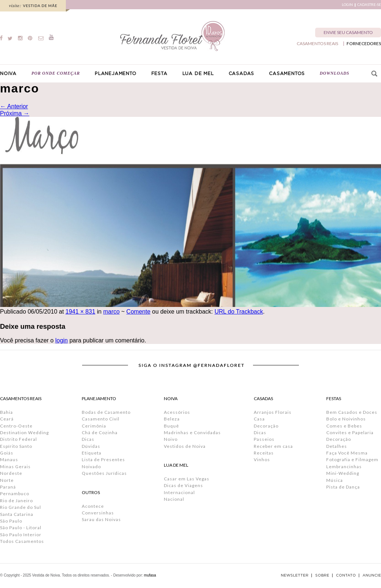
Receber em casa (273, 446)
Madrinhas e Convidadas (192, 432)
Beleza (172, 419)
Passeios (264, 439)
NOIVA (8, 74)
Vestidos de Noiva (185, 446)
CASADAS (242, 74)
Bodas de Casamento (106, 412)
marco (111, 312)
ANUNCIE (372, 575)
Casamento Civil (101, 419)
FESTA (159, 74)
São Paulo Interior (21, 535)
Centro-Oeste (16, 426)
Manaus (9, 459)
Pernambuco (15, 494)
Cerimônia (94, 426)
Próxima (15, 113)
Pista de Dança (343, 487)
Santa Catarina (17, 514)
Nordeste (11, 473)
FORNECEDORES (364, 44)
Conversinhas (98, 513)
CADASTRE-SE (369, 5)
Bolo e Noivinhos (346, 419)
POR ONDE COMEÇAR (56, 73)
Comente (139, 312)
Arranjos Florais (273, 412)
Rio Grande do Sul (21, 507)
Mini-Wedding (343, 473)
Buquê (171, 426)
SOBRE (322, 575)
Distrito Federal (18, 439)
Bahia (6, 412)
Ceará (7, 419)
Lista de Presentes (103, 459)
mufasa (150, 575)
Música (335, 480)
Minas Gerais (15, 467)
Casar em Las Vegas (187, 479)
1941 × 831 (80, 312)
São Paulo (11, 521)
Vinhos (262, 459)
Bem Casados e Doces (352, 412)
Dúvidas (91, 446)
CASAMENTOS (287, 74)
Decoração (266, 426)
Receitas (264, 453)
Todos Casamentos (22, 541)
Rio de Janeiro (16, 501)
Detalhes (337, 446)
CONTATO (346, 575)
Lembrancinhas (344, 467)
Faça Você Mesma (347, 453)
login (61, 340)
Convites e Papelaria (350, 432)
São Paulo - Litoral (21, 528)
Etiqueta (92, 453)
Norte (7, 480)
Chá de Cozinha (100, 432)
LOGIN (347, 5)
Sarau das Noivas (101, 519)
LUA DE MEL (198, 74)
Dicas (88, 439)
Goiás (7, 453)
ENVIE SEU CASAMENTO (348, 32)
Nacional (174, 499)
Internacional (179, 492)
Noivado (91, 467)
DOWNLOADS (334, 73)
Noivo (171, 439)
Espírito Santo (16, 446)
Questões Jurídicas (104, 473)
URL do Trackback (239, 312)
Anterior (14, 106)
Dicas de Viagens (183, 485)
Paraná (8, 487)
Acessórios (177, 412)
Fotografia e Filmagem (352, 459)
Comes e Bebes (344, 426)
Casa (259, 419)
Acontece (93, 506)
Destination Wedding (24, 432)
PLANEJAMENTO (116, 74)
